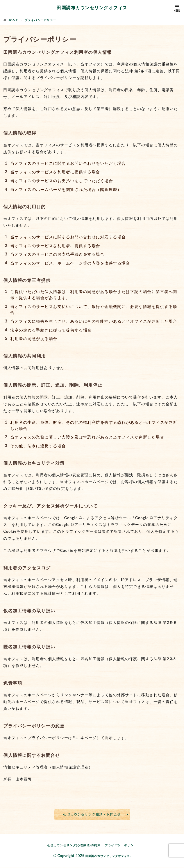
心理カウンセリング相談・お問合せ (92, 815)
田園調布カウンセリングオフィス (92, 8)
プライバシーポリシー (40, 20)
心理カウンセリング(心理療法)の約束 (73, 845)
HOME (13, 20)
